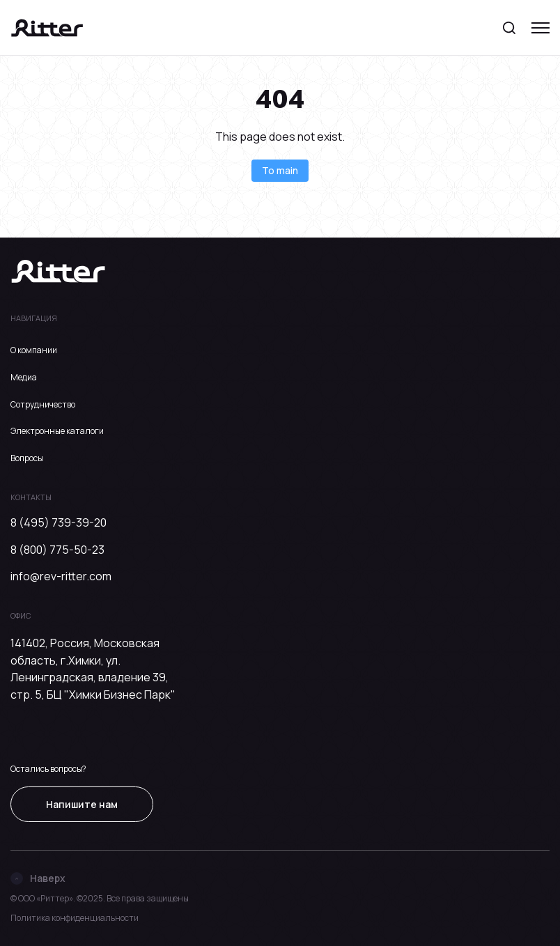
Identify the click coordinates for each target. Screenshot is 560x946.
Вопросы (27, 458)
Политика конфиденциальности (75, 918)
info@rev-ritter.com (61, 576)
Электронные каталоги (57, 431)
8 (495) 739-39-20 (59, 522)
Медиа (24, 377)
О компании (34, 350)
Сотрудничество (43, 404)
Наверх (38, 878)
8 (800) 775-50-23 (57, 550)
